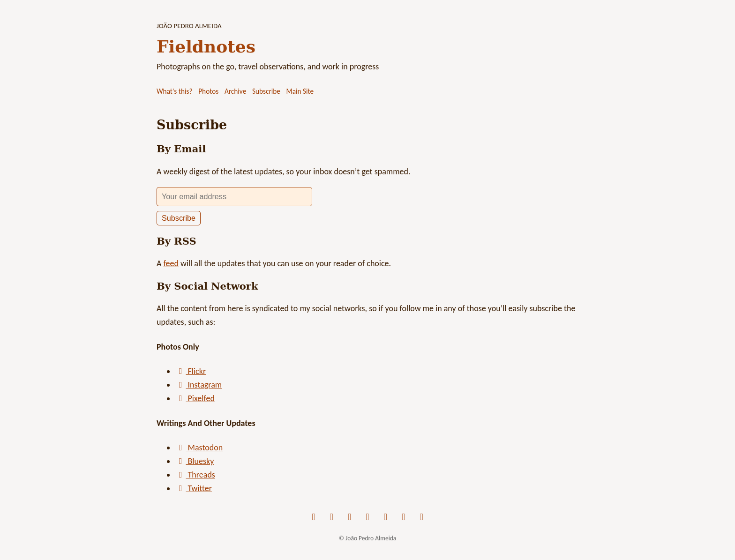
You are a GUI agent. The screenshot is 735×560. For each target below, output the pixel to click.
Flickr (191, 371)
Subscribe (266, 91)
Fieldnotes (206, 46)
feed (171, 263)
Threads (195, 475)
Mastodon (199, 448)
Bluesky (195, 461)
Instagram (199, 385)
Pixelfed (195, 398)
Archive (235, 91)
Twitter (194, 488)
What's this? (175, 91)
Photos (208, 91)
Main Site (300, 91)
